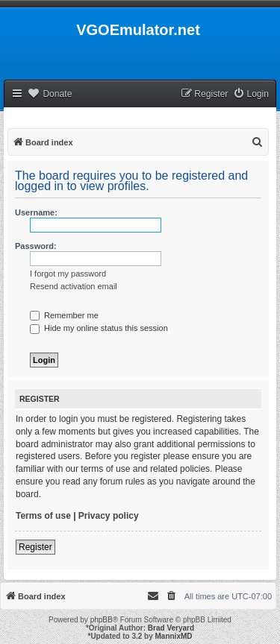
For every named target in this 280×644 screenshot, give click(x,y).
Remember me (64, 315)
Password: (36, 246)
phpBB (102, 620)
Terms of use (43, 516)
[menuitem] (251, 94)
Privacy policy (109, 516)
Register (35, 547)
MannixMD (174, 636)
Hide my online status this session (99, 328)
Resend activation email (74, 286)
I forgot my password (68, 274)
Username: (36, 212)
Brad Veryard (171, 628)
